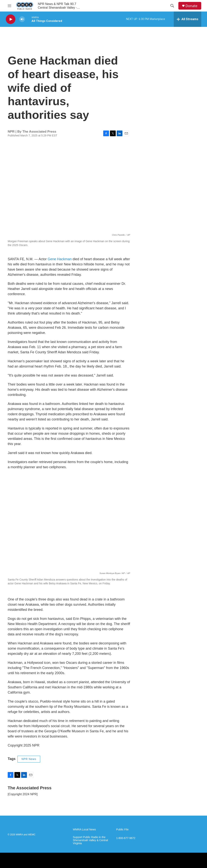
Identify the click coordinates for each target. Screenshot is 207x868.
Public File (122, 830)
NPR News (29, 759)
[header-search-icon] (172, 6)
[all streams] (187, 19)
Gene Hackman (60, 259)
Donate (191, 6)
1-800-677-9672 (126, 838)
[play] (11, 19)
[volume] (22, 19)
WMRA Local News (84, 830)
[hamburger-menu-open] (9, 6)
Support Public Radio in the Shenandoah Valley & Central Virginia (90, 840)
